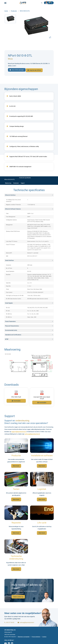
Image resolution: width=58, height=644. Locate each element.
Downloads (16, 183)
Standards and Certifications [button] (13, 334)
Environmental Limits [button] (11, 330)
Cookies (44, 637)
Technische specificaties (25, 177)
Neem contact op (18, 596)
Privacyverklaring (36, 637)
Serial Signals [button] (9, 303)
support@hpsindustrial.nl (19, 431)
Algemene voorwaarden (24, 637)
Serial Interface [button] (9, 260)
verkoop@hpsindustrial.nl (32, 434)
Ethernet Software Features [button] (13, 208)
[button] (50, 3)
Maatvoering (8, 183)
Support (23, 183)
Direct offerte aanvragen (17, 70)
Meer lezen (16, 465)
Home (6, 11)
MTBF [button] (7, 339)
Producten (14, 11)
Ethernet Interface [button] (10, 195)
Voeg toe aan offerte (34, 70)
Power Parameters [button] (10, 321)
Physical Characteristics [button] (12, 325)
